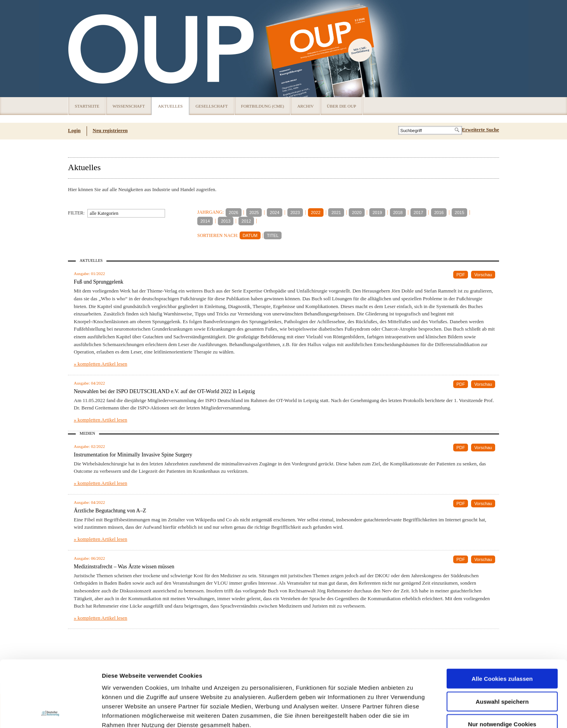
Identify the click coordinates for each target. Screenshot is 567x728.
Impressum (161, 681)
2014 (205, 221)
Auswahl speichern (502, 639)
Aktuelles (170, 106)
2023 (295, 212)
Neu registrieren (110, 130)
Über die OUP (342, 106)
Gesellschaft (211, 106)
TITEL (273, 235)
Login (74, 130)
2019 (377, 212)
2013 (226, 221)
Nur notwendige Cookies (502, 662)
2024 (275, 212)
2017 (418, 212)
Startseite (87, 106)
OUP (78, 49)
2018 (398, 212)
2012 (246, 221)
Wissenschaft (129, 106)
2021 (336, 212)
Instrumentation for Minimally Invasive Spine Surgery (133, 455)
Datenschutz (120, 681)
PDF (461, 275)
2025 (254, 212)
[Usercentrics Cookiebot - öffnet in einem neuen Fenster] (50, 713)
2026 (233, 212)
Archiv (305, 106)
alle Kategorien (104, 213)
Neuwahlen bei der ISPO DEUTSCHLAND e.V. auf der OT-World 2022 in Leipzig (164, 391)
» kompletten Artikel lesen (101, 364)
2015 (459, 212)
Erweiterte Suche (480, 130)
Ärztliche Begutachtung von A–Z (110, 511)
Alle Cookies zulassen (502, 616)
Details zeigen (413, 713)
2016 (439, 212)
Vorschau (483, 275)
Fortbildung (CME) (263, 106)
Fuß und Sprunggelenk (99, 282)
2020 (357, 212)
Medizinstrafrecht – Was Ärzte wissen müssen (124, 567)
